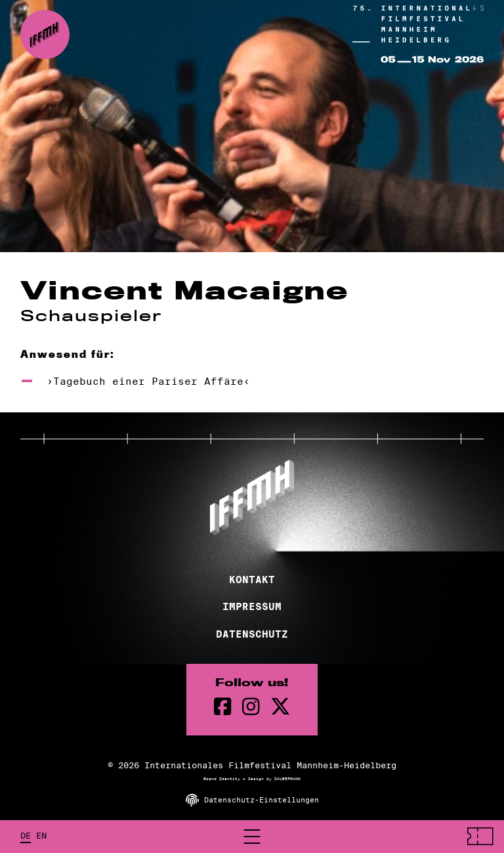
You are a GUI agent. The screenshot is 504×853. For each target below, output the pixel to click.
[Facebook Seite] (223, 707)
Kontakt (252, 580)
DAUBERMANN (287, 779)
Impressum (252, 607)
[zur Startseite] (45, 34)
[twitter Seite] (280, 707)
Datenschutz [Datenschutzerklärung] (252, 634)
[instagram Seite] (251, 707)
